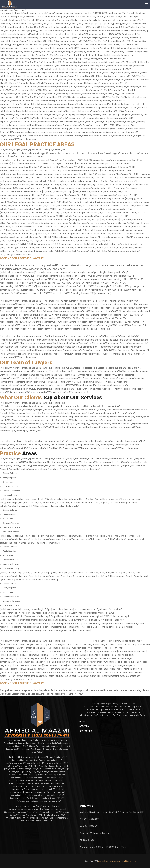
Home (82, 721)
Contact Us (86, 731)
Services (84, 726)
